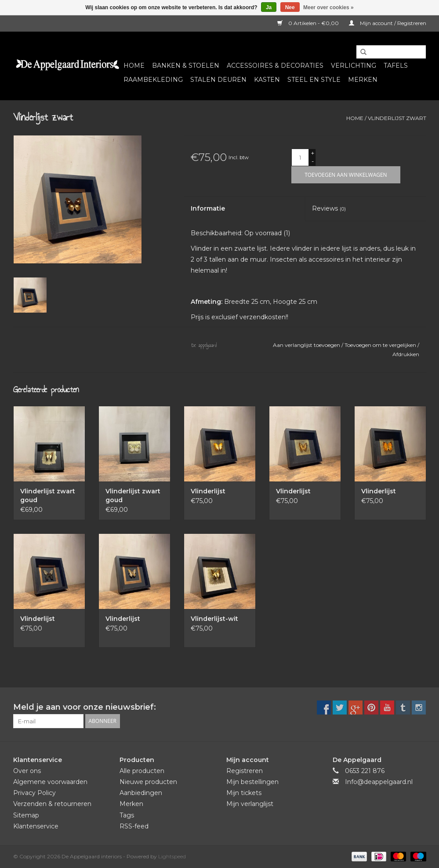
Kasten (267, 80)
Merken (363, 80)
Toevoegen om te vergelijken (381, 345)
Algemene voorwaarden (50, 782)
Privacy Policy (34, 793)
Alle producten (142, 771)
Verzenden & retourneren (52, 804)
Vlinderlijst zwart (397, 118)
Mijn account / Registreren (388, 23)
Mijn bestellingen (252, 782)
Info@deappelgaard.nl (379, 782)
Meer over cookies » (328, 7)
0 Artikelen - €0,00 (309, 23)
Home (134, 66)
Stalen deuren (218, 80)
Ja (269, 7)
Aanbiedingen (141, 793)
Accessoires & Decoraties (275, 66)
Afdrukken (406, 354)
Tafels (396, 66)
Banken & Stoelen (186, 66)
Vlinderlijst (208, 491)
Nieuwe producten (148, 782)
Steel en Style (314, 80)
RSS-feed (134, 826)
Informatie (208, 208)
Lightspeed (172, 856)
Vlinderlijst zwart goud (48, 496)
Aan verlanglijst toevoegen (307, 345)
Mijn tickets (244, 793)
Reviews (329, 208)
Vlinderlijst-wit (214, 619)
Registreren (245, 771)
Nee (290, 7)
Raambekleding (153, 80)
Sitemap (26, 815)
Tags (127, 815)
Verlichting (354, 66)
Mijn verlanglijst (250, 804)
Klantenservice (36, 826)
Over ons (27, 771)
